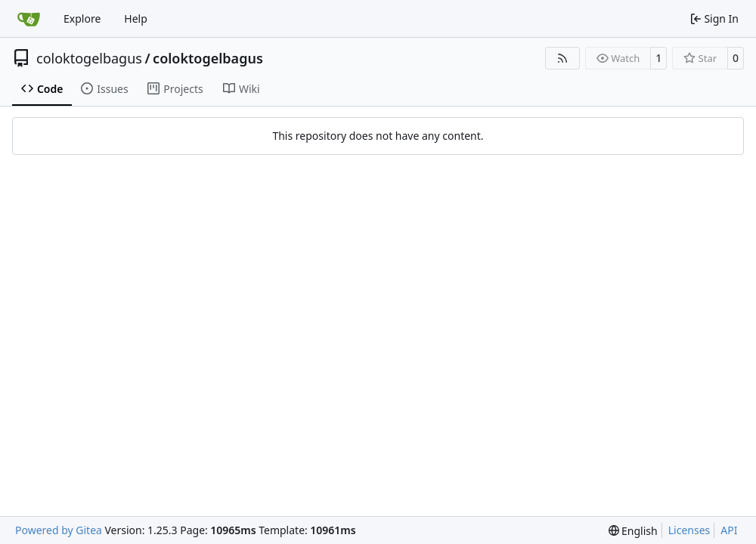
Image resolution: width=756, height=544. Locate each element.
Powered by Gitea (59, 530)
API (729, 530)
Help (136, 19)
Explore (82, 19)
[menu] (633, 531)
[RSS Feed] (562, 58)
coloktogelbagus (89, 58)
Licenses (689, 530)
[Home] (29, 19)
